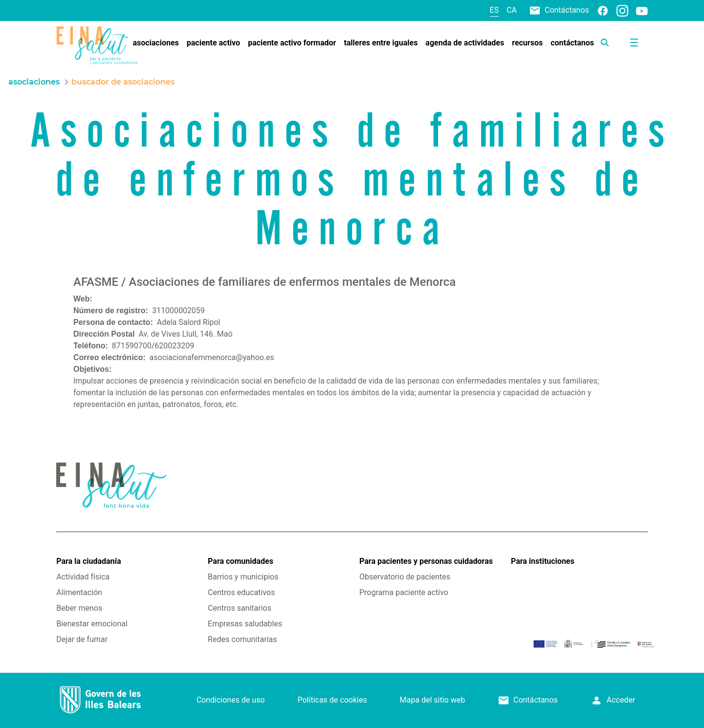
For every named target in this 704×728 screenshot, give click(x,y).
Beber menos (79, 608)
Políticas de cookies (332, 700)
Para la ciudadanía (88, 561)
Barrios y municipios (243, 577)
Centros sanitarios (240, 608)
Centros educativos (241, 592)
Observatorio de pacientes (405, 577)
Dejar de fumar (82, 639)
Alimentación (79, 592)
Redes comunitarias (242, 639)
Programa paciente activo (404, 592)
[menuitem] (155, 43)
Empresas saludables (245, 624)
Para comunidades (241, 561)
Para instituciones (543, 561)
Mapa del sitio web (433, 700)
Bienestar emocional (92, 624)
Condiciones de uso (231, 700)
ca (512, 10)
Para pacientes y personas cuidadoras (426, 561)
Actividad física (83, 577)
